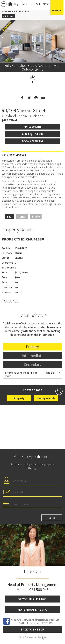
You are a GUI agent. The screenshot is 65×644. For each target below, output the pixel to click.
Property (19, 398)
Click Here (8, 16)
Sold (39, 4)
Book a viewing (32, 141)
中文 (46, 4)
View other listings (32, 599)
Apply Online (33, 127)
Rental (22, 216)
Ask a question (33, 134)
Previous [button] (4, 37)
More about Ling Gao (33, 610)
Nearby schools (46, 398)
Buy (16, 4)
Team (24, 4)
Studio (36, 216)
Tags (10, 216)
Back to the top (32, 629)
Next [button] (61, 37)
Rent (32, 4)
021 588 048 (39, 590)
